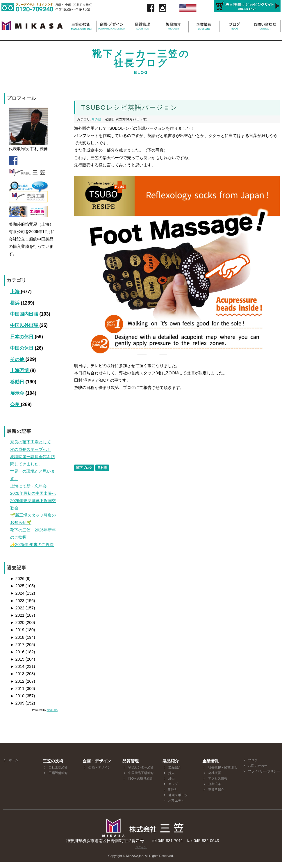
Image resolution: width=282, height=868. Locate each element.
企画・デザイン (100, 767)
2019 (17, 630)
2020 (17, 622)
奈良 (15, 404)
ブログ (253, 760)
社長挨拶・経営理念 (223, 767)
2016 (17, 652)
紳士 (172, 778)
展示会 (18, 393)
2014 (17, 666)
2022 (17, 608)
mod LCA (52, 710)
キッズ (173, 784)
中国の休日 (22, 348)
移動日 (18, 382)
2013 (17, 674)
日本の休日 (22, 337)
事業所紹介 (216, 789)
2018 (17, 637)
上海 (15, 292)
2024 (17, 593)
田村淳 (102, 468)
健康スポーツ (178, 795)
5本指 (172, 789)
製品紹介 (175, 767)
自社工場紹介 (58, 767)
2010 (17, 696)
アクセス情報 (218, 778)
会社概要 (215, 773)
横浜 (15, 303)
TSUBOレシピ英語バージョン (130, 107)
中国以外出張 (25, 325)
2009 (17, 703)
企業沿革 (215, 784)
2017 (17, 645)
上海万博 (20, 370)
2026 (17, 579)
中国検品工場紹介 (141, 773)
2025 (17, 586)
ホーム (14, 760)
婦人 (172, 773)
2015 (17, 659)
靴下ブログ (84, 468)
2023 (17, 601)
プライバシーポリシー (264, 771)
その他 (18, 359)
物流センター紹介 (141, 767)
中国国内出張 (25, 314)
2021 (17, 615)
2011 (17, 689)
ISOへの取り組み (141, 778)
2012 (17, 681)
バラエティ (176, 801)
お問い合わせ (258, 766)
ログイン (141, 847)
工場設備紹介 (58, 773)
